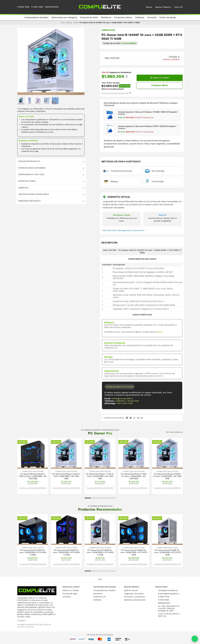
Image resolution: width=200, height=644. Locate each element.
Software (97, 600)
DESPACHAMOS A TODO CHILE (31, 174)
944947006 (133, 401)
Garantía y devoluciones (135, 600)
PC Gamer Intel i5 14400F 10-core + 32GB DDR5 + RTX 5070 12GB (134, 553)
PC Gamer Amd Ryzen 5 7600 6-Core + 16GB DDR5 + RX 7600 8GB (66, 476)
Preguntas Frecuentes (29, 201)
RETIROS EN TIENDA (27, 181)
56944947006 (52, 7)
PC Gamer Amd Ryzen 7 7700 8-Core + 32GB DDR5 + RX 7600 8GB (100, 476)
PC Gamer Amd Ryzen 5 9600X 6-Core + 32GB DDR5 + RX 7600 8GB (167, 476)
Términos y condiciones (135, 597)
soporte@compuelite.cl (168, 594)
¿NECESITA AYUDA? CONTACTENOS (34, 194)
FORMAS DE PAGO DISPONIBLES (32, 168)
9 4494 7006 (23, 7)
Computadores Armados (104, 590)
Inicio (63, 22)
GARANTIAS (23, 188)
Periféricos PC (100, 597)
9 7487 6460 (37, 7)
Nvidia (76, 22)
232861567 (120, 401)
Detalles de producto (29, 161)
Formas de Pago (70, 594)
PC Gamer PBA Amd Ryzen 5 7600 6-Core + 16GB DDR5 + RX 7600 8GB (33, 476)
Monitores (98, 594)
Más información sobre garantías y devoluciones (125, 230)
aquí (160, 332)
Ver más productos (174, 432)
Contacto (67, 597)
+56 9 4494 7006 (125, 403)
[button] (36, 18)
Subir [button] (100, 579)
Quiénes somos (131, 590)
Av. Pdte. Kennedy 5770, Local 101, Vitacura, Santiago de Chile (169, 608)
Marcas (69, 22)
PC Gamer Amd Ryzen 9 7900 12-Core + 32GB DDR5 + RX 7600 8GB (134, 476)
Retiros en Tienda (70, 590)
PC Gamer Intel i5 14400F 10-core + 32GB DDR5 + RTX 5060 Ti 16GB (33, 553)
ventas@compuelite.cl (122, 398)
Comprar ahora (160, 85)
